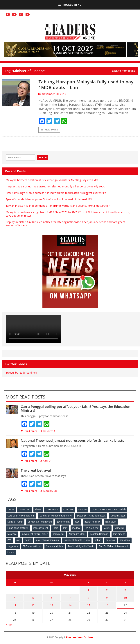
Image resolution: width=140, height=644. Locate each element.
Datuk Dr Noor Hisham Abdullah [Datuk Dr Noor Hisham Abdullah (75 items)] (110, 510)
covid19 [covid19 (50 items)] (83, 510)
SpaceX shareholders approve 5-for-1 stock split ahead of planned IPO (49, 199)
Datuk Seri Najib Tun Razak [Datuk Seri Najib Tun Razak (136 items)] (92, 516)
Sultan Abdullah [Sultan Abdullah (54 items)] (55, 546)
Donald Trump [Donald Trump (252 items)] (15, 522)
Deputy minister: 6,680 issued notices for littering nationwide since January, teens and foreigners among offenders (65, 224)
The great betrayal (36, 470)
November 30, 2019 (52, 94)
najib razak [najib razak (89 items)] (59, 534)
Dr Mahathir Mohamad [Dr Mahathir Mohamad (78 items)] (40, 522)
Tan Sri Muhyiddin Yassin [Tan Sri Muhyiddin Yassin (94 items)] (82, 546)
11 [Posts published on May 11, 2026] (15, 604)
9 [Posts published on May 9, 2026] (107, 596)
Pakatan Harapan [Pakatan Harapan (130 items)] (100, 534)
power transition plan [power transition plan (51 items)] (48, 540)
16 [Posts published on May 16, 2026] (107, 604)
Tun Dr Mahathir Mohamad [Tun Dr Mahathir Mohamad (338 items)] (114, 546)
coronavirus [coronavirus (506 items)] (53, 510)
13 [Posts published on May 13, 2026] (51, 604)
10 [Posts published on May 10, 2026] (125, 596)
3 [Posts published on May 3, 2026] (125, 589)
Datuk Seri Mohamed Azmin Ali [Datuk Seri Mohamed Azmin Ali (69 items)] (56, 516)
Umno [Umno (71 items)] (11, 552)
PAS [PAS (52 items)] (10, 540)
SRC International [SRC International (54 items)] (32, 546)
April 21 (46, 461)
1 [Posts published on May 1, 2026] (88, 589)
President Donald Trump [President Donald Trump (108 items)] (77, 540)
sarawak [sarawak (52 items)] (112, 540)
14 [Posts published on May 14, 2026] (70, 604)
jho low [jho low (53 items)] (77, 528)
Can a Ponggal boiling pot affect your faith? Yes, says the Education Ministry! (76, 409)
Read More (49, 130)
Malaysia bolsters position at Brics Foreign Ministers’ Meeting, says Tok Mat (52, 180)
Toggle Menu (70, 5)
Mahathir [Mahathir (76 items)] (121, 528)
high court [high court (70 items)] (112, 522)
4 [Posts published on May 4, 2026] (15, 596)
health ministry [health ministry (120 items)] (93, 522)
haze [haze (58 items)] (78, 522)
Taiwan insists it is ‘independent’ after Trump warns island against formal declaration (58, 206)
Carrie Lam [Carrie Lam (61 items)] (25, 510)
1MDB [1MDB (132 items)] (11, 510)
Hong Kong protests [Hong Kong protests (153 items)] (18, 528)
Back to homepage (123, 71)
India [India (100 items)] (56, 528)
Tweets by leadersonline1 (21, 373)
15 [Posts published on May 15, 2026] (88, 604)
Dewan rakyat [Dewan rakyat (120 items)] (118, 516)
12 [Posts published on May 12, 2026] (33, 604)
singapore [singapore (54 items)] (13, 546)
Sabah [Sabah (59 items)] (99, 540)
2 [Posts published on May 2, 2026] (107, 589)
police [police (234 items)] (28, 540)
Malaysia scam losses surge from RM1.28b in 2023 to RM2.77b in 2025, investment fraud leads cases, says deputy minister (68, 214)
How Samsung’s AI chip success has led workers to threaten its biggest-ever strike (56, 193)
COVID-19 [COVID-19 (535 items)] (69, 510)
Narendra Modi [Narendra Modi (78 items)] (78, 534)
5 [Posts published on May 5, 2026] (33, 596)
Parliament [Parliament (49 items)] (120, 534)
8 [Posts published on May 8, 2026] (88, 596)
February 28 (48, 491)
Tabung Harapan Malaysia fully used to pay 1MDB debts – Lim (84, 84)
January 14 (47, 431)
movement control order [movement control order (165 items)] (35, 534)
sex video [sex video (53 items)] (126, 540)
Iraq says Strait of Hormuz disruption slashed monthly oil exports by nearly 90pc (55, 187)
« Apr (9, 622)
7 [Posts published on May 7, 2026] (70, 596)
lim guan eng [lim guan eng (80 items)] (93, 528)
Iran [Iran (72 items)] (66, 528)
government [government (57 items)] (64, 522)
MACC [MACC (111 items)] (108, 528)
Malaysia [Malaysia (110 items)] (12, 534)
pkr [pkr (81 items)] (18, 540)
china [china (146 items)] (38, 510)
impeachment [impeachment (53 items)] (41, 528)
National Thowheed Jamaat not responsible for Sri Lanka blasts (72, 441)
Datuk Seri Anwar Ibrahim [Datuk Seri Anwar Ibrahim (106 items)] (21, 516)
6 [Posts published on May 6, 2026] (51, 596)
